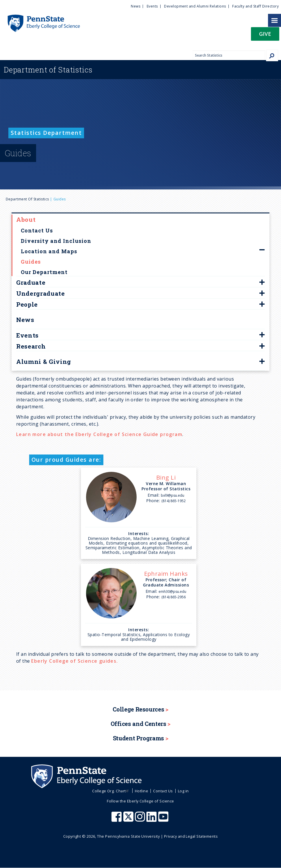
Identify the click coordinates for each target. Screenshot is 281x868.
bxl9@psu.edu (173, 495)
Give (265, 34)
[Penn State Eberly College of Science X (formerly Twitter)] (129, 819)
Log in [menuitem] (183, 791)
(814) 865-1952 (174, 501)
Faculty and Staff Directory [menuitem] (255, 6)
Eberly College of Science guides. (75, 661)
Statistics (48, 70)
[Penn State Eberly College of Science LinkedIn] (152, 819)
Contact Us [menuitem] (163, 791)
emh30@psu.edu (172, 592)
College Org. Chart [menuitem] (111, 791)
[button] (265, 36)
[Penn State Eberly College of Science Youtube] (164, 819)
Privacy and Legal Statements (191, 836)
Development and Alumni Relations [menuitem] (195, 6)
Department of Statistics (27, 199)
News (25, 320)
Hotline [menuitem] (142, 791)
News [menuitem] (136, 6)
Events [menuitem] (152, 6)
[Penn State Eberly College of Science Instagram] (141, 819)
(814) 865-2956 (174, 597)
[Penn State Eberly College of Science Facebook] (117, 819)
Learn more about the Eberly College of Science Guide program (99, 434)
